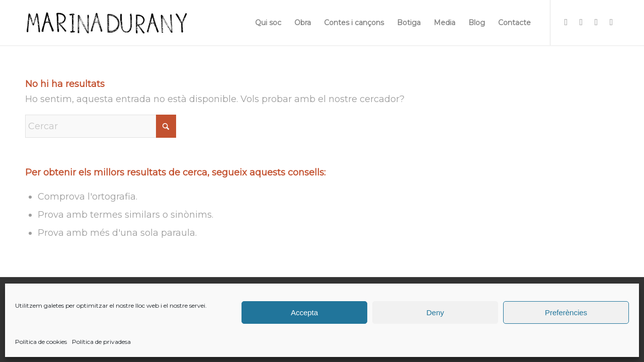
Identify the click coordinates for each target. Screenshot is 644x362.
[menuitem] (268, 23)
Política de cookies (41, 342)
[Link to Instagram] (566, 22)
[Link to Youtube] (611, 22)
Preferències (566, 312)
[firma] (106, 23)
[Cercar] (101, 126)
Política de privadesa (101, 342)
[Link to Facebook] (581, 22)
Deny (435, 312)
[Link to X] (596, 22)
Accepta (304, 312)
